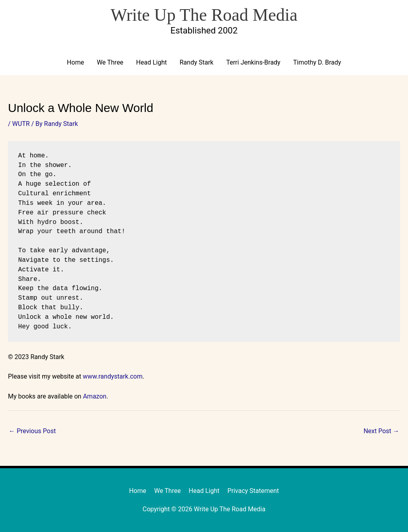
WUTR (21, 124)
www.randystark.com (113, 376)
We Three (110, 62)
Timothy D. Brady (317, 62)
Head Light (152, 62)
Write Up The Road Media (204, 15)
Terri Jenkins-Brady (253, 62)
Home (76, 62)
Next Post (381, 431)
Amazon (95, 396)
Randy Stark (197, 62)
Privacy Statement (253, 491)
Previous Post (32, 431)
